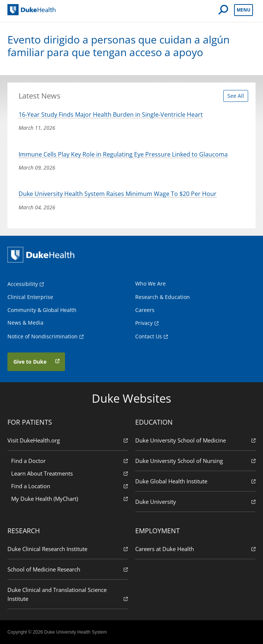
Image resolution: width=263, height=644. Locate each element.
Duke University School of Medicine (195, 440)
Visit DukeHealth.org (68, 440)
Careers (145, 310)
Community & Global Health (42, 310)
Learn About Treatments (69, 473)
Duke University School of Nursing (195, 461)
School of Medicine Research (68, 569)
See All (236, 96)
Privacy (144, 323)
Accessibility (23, 284)
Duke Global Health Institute (195, 481)
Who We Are (150, 284)
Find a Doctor (69, 461)
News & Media (25, 323)
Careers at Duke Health (195, 549)
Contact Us (149, 336)
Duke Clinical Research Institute (68, 549)
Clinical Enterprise (30, 297)
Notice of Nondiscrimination (43, 336)
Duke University (195, 501)
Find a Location (69, 486)
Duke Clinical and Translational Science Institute (68, 594)
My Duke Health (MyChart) (69, 498)
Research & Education (163, 297)
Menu (243, 10)
